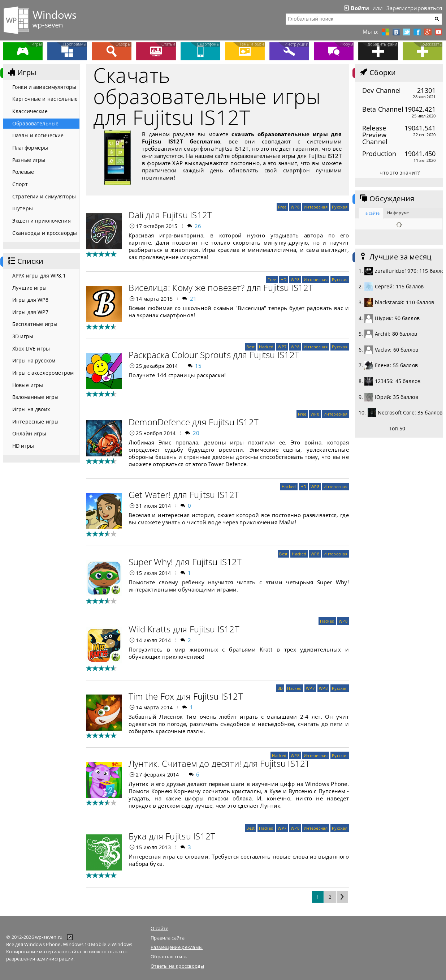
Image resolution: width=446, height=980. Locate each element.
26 (198, 226)
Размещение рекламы (177, 947)
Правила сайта (168, 938)
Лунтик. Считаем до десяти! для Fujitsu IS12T (219, 763)
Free (282, 207)
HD (284, 280)
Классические (30, 111)
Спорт (20, 184)
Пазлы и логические (38, 135)
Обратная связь (169, 957)
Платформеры (30, 148)
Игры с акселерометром (43, 373)
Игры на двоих (31, 409)
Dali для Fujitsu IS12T (170, 215)
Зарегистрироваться (414, 8)
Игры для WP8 (30, 300)
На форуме (398, 213)
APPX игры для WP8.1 (39, 276)
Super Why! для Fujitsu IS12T (185, 562)
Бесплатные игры (35, 324)
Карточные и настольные (45, 99)
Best (250, 347)
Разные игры (29, 160)
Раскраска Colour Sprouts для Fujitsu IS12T (214, 355)
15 (198, 366)
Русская (340, 207)
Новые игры (28, 385)
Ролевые (23, 172)
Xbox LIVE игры (31, 349)
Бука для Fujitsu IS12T (172, 836)
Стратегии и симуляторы (44, 196)
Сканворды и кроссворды (45, 233)
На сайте (371, 213)
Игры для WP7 (30, 312)
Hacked (266, 347)
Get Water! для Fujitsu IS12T (184, 495)
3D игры (23, 336)
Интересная (316, 207)
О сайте (159, 928)
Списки (25, 261)
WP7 (282, 347)
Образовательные (35, 123)
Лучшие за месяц (395, 257)
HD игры (23, 446)
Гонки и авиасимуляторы (44, 87)
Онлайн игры (29, 433)
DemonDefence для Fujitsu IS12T (194, 422)
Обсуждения (386, 199)
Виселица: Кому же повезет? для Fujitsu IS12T (221, 287)
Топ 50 (397, 428)
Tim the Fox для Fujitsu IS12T (186, 696)
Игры (21, 73)
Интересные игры (35, 422)
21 (193, 298)
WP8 (295, 207)
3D (280, 688)
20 (196, 433)
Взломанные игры (35, 397)
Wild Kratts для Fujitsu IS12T (184, 629)
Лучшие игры (30, 288)
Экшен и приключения (42, 221)
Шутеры (23, 208)
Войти (356, 8)
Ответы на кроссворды (177, 966)
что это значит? (400, 173)
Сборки (377, 73)
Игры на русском (34, 360)
